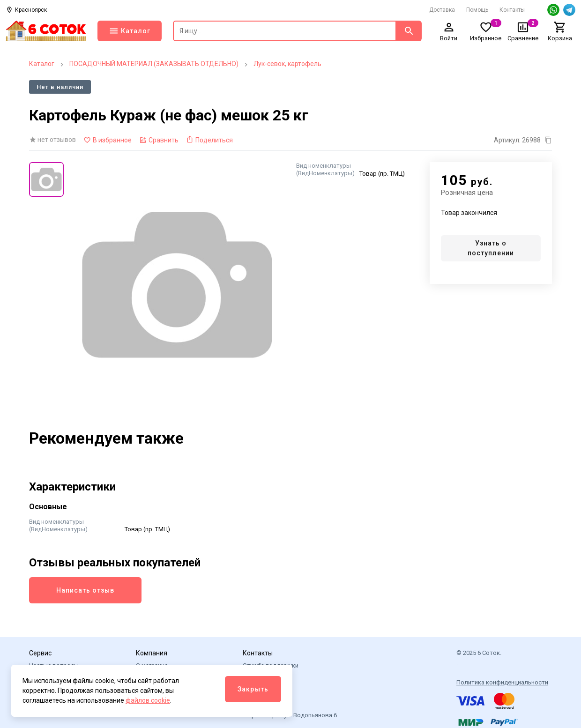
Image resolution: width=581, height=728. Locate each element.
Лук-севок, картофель (287, 64)
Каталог (42, 64)
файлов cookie (148, 700)
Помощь (477, 10)
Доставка (442, 10)
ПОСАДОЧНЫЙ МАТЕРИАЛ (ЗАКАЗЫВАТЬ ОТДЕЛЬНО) (154, 64)
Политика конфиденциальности (502, 682)
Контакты (512, 10)
